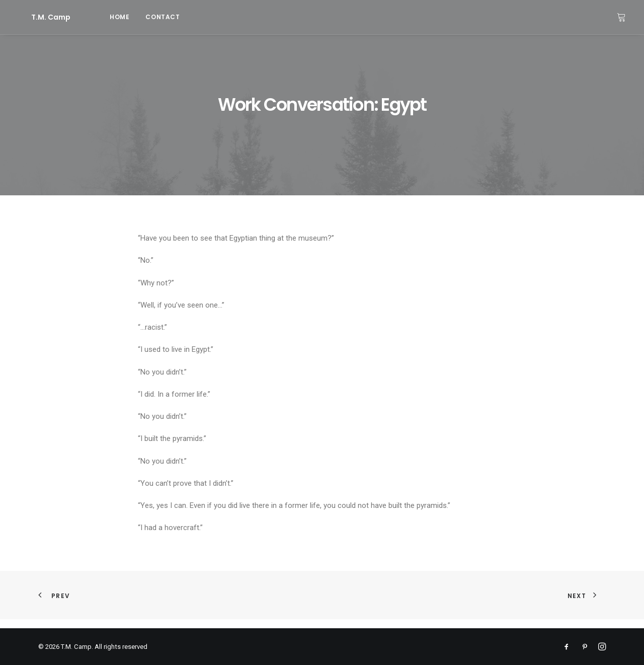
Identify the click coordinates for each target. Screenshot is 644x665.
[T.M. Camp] (37, 17)
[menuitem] (91, 17)
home (91, 17)
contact (134, 17)
